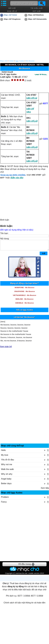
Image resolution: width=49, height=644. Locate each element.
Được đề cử (12, 11)
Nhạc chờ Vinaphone (12, 19)
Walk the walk (7, 471)
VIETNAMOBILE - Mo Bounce (24, 297)
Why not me (7, 466)
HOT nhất (37, 11)
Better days (6, 485)
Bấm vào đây (17, 178)
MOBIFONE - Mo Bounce (24, 289)
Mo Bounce (30, 61)
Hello (3, 452)
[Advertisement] (25, 419)
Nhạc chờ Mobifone (36, 15)
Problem (5, 499)
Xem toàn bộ (6, 348)
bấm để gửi (32, 121)
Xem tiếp (45, 490)
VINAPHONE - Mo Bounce (25, 293)
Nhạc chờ (4, 61)
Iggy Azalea (20, 61)
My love (5, 457)
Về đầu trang (24, 566)
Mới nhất (12, 8)
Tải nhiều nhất (37, 8)
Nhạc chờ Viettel (10, 15)
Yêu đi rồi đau (8, 462)
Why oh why (7, 476)
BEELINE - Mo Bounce (24, 301)
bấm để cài (32, 98)
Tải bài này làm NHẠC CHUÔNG (13, 175)
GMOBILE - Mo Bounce (24, 305)
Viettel (11, 61)
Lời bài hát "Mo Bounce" (24, 319)
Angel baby (6, 481)
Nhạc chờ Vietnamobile (37, 19)
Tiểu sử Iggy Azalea (24, 312)
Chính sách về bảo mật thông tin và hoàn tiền (24, 605)
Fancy (4, 504)
